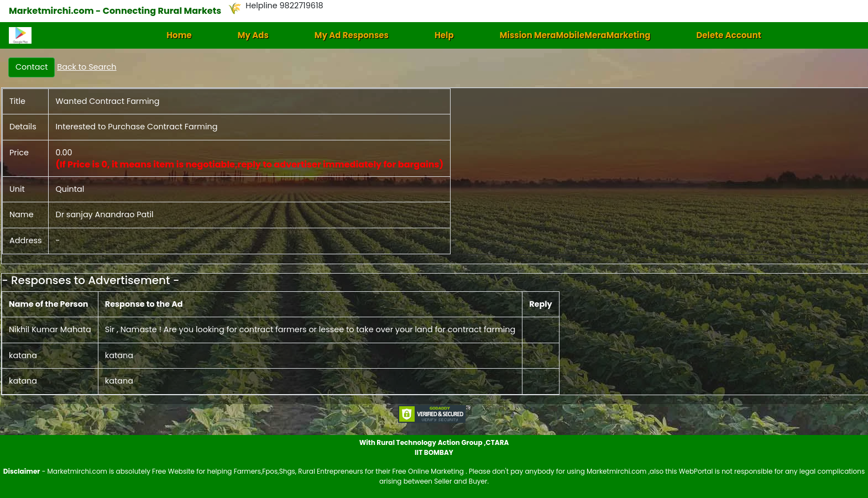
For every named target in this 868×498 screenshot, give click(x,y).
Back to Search (87, 67)
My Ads (253, 35)
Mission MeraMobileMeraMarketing (575, 35)
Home (179, 35)
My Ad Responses (352, 35)
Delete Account (728, 35)
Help (444, 35)
